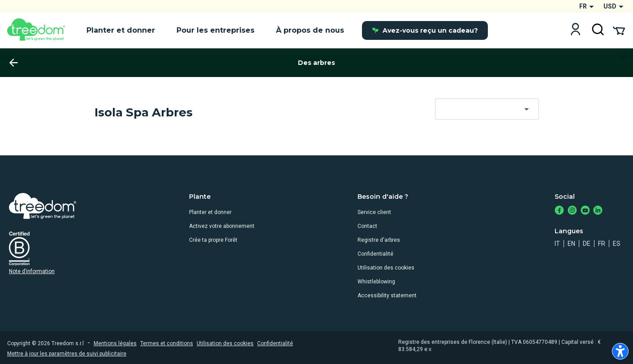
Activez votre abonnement (222, 226)
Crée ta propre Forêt (213, 240)
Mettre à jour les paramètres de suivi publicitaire (67, 354)
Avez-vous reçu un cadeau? (425, 30)
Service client (374, 212)
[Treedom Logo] (40, 30)
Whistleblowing (376, 282)
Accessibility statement (387, 295)
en (571, 244)
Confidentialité (375, 254)
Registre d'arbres (379, 240)
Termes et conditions (167, 343)
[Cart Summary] (619, 30)
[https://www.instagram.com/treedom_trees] (572, 211)
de (587, 244)
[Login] (575, 30)
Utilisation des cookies (386, 268)
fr (602, 244)
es (617, 244)
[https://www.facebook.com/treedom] (559, 211)
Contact (367, 226)
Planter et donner (210, 212)
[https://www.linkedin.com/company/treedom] (598, 211)
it (557, 244)
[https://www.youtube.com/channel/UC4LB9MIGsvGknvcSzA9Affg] (585, 211)
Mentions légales (115, 343)
